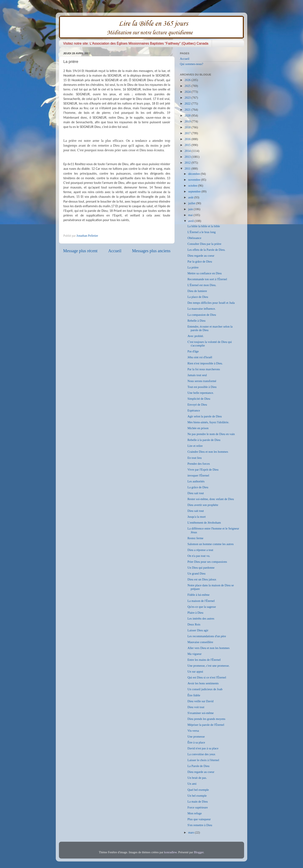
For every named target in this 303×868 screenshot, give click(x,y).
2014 (188, 151)
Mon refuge (195, 813)
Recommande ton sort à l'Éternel (207, 279)
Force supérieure (198, 807)
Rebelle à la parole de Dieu (204, 440)
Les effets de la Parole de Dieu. (206, 250)
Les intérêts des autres (201, 618)
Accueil (115, 251)
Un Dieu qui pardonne (201, 568)
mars (192, 832)
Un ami (192, 784)
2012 (188, 163)
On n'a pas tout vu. (199, 556)
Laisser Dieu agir (198, 630)
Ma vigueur (195, 654)
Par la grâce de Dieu (200, 261)
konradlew (170, 852)
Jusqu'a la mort (197, 517)
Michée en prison (198, 428)
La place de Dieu (198, 297)
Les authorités (196, 481)
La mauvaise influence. (202, 309)
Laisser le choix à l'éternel (203, 760)
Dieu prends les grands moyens (206, 719)
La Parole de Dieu (198, 766)
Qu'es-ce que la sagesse (202, 607)
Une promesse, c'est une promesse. (209, 666)
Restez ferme (195, 538)
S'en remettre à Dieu (200, 825)
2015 (188, 145)
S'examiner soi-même (201, 713)
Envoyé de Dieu (197, 405)
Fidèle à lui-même (199, 595)
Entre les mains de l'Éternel (204, 660)
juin (191, 209)
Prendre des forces (199, 464)
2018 (188, 127)
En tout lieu (195, 458)
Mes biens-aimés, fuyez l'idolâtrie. (208, 422)
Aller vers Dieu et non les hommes (209, 648)
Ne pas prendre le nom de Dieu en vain (211, 434)
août (191, 197)
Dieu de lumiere (197, 291)
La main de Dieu (198, 802)
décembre (195, 174)
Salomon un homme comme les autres (211, 544)
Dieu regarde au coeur (201, 256)
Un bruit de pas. (197, 778)
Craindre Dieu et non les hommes (208, 452)
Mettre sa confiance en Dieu (205, 273)
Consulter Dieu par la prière (204, 244)
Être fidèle (194, 695)
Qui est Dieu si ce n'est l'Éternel (207, 677)
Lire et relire (195, 446)
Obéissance (194, 238)
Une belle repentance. (201, 393)
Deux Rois (194, 624)
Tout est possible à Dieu (202, 387)
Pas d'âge (193, 351)
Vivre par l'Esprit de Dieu (203, 470)
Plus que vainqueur (199, 819)
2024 (188, 92)
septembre (195, 191)
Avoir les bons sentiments (203, 683)
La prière (193, 267)
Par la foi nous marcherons (204, 369)
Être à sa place (196, 742)
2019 (188, 121)
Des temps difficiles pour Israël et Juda (211, 303)
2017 (188, 133)
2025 (188, 86)
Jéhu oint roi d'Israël (200, 357)
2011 (188, 169)
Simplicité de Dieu (199, 399)
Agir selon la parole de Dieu (205, 416)
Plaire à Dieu (195, 613)
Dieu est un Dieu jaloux (202, 579)
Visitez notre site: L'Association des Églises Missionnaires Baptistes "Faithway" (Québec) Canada (136, 43)
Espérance (194, 410)
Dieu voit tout (196, 707)
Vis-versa (193, 731)
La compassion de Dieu (202, 315)
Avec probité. (196, 336)
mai (191, 215)
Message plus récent (80, 251)
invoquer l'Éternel (198, 475)
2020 (188, 115)
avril (191, 221)
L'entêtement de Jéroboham (204, 523)
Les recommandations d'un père (207, 636)
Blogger (199, 852)
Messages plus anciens (151, 251)
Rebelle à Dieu (197, 321)
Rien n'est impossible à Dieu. (205, 363)
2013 (188, 157)
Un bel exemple (197, 796)
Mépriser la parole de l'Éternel (206, 725)
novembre (195, 180)
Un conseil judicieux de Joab (205, 689)
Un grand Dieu (197, 573)
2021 (188, 110)
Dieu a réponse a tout (200, 550)
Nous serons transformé (202, 381)
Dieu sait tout (196, 493)
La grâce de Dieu (198, 487)
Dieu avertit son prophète (203, 505)
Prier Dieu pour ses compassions (207, 562)
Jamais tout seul (197, 375)
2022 (188, 104)
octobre (193, 186)
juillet (192, 203)
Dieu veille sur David (201, 701)
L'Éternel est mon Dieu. (202, 285)
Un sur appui (195, 672)
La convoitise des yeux (201, 754)
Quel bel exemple (198, 790)
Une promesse (196, 737)
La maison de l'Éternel (201, 601)
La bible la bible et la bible (204, 226)
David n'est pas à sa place (203, 748)
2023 (188, 98)
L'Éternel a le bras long (202, 232)
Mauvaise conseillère (200, 642)
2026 (188, 80)
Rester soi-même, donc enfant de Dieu (211, 499)
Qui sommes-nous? (192, 64)
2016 (188, 139)
